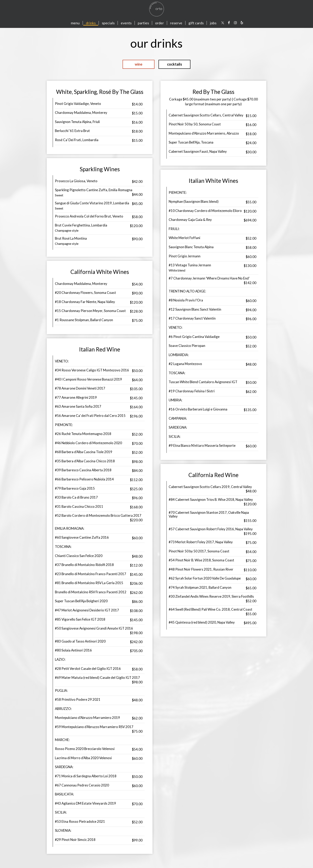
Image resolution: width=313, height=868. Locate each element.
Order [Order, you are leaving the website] (159, 23)
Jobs (213, 23)
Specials (108, 23)
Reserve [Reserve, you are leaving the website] (176, 23)
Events (126, 23)
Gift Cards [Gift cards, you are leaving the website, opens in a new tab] (196, 23)
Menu (75, 23)
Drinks (91, 23)
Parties (143, 23)
